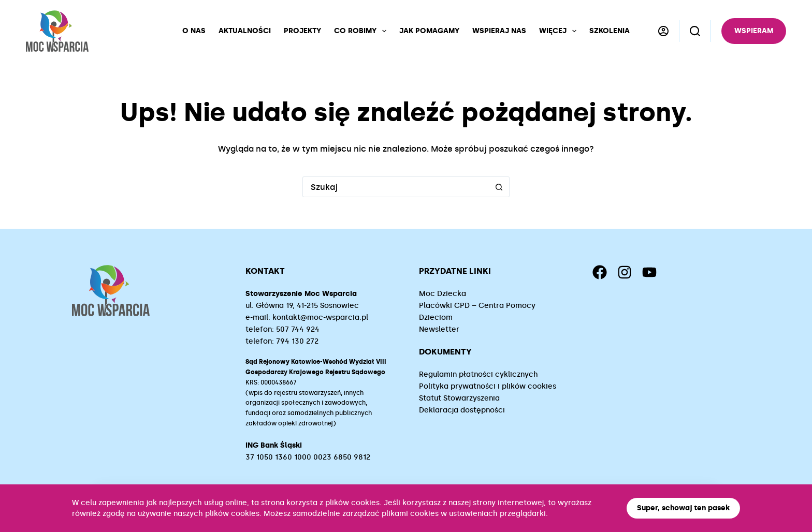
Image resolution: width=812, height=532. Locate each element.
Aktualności (245, 31)
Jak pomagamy (429, 31)
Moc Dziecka (443, 294)
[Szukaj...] (396, 187)
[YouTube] (649, 272)
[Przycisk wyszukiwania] (499, 187)
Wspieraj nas (499, 31)
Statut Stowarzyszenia (459, 398)
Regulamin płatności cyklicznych (479, 374)
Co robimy (362, 31)
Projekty (302, 31)
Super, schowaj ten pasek (683, 508)
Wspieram (754, 31)
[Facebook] (600, 272)
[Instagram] (625, 272)
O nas (194, 31)
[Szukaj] (695, 31)
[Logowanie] (663, 31)
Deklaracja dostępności (462, 410)
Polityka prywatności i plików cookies (488, 386)
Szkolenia (610, 31)
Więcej (560, 31)
